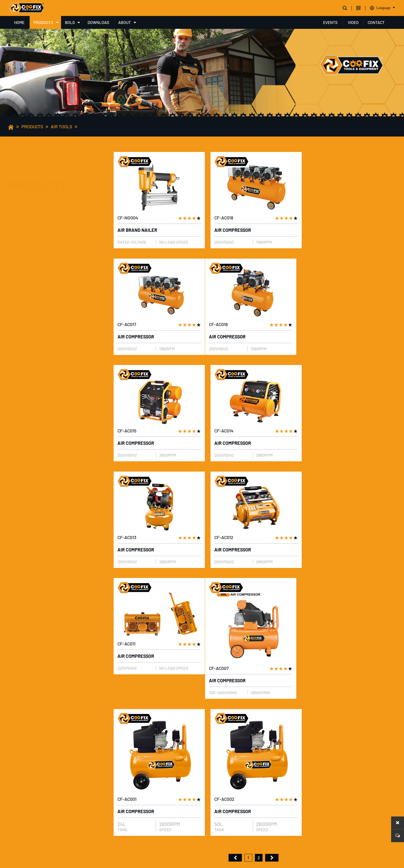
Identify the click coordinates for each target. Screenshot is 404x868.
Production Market (129, 775)
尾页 (272, 618)
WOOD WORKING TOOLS (36, 288)
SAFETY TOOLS (27, 243)
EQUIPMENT (24, 212)
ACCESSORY (24, 228)
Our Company (122, 735)
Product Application (130, 755)
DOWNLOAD (98, 22)
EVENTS (330, 22)
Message (378, 821)
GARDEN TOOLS (28, 258)
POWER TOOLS (27, 182)
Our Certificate (125, 765)
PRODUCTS (43, 22)
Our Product (122, 745)
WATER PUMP (26, 273)
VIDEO (353, 22)
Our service (121, 785)
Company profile (126, 725)
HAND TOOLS (25, 197)
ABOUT (125, 22)
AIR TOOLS (61, 126)
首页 (235, 618)
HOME (19, 22)
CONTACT (376, 22)
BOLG (70, 22)
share (118, 802)
